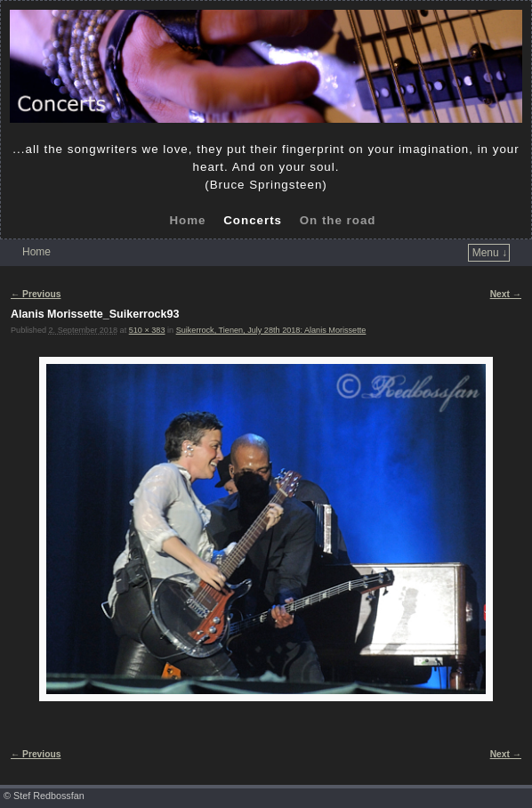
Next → (506, 294)
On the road (338, 220)
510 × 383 (147, 330)
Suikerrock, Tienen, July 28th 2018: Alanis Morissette (271, 330)
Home (187, 220)
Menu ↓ (490, 253)
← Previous (36, 294)
